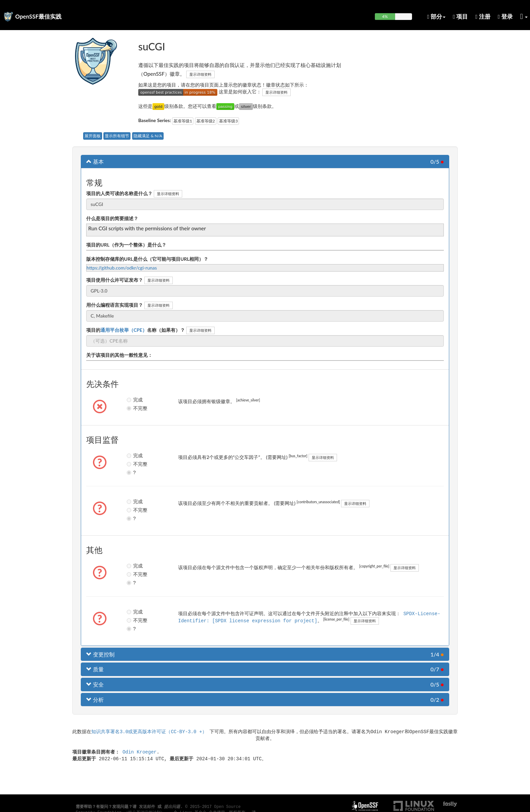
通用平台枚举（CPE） (124, 330)
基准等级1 (183, 121)
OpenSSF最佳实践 (38, 16)
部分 (436, 16)
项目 (460, 16)
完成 (135, 400)
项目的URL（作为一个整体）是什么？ (126, 245)
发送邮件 (147, 807)
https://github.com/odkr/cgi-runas (122, 268)
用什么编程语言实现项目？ (115, 305)
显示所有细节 (117, 136)
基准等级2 (206, 121)
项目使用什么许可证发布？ (115, 280)
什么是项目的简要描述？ (112, 218)
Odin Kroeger (139, 752)
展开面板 (93, 136)
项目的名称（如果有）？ (136, 330)
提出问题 (172, 807)
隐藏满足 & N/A (148, 136)
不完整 (135, 408)
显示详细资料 (200, 74)
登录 (505, 16)
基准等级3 (228, 121)
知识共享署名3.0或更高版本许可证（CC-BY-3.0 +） (149, 731)
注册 (483, 16)
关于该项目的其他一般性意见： (119, 355)
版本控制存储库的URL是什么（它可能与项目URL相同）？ (147, 259)
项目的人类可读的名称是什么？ (119, 193)
